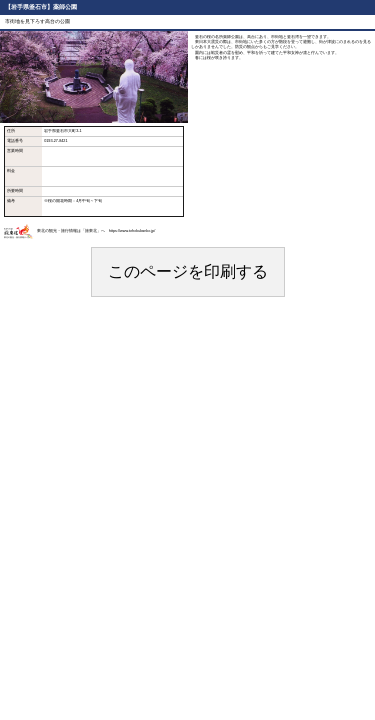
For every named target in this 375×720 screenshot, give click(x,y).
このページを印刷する (188, 271)
